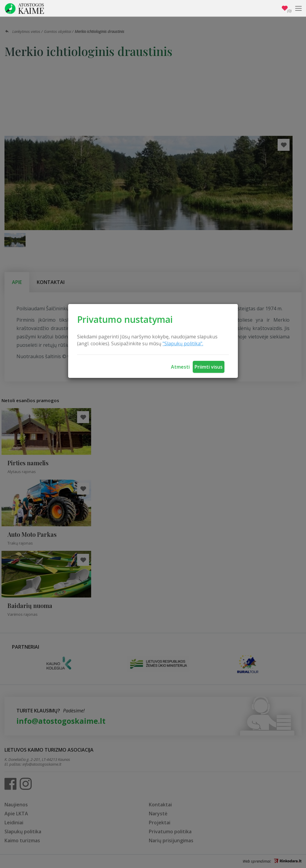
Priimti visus (209, 367)
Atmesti (180, 367)
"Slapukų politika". (183, 343)
